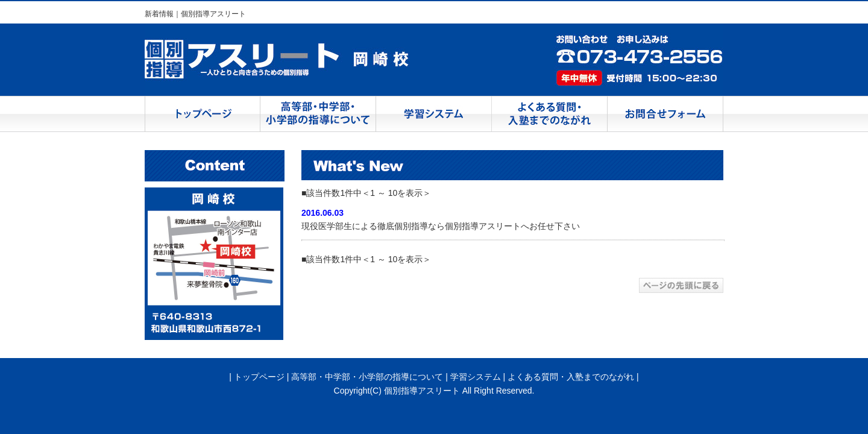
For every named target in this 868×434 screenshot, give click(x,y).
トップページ (259, 377)
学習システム (476, 377)
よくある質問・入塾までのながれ (571, 377)
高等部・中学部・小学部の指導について (367, 377)
